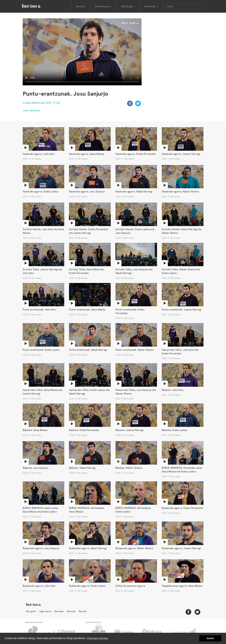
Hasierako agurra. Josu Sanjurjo (87, 192)
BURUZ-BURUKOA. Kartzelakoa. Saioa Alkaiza (87, 510)
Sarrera (80, 6)
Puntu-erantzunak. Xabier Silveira (135, 350)
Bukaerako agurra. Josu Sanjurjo (41, 548)
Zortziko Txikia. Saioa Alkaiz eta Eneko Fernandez (86, 271)
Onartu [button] (210, 638)
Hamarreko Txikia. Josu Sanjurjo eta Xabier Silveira (136, 392)
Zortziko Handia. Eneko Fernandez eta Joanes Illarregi (88, 231)
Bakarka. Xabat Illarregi (82, 468)
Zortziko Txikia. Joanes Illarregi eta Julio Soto (42, 271)
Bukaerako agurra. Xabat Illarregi (88, 548)
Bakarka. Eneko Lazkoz (175, 430)
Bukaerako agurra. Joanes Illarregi (181, 548)
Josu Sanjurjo (31, 110)
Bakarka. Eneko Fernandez (84, 430)
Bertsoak (59, 611)
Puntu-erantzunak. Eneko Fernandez (130, 311)
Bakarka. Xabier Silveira (129, 468)
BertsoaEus (36, 6)
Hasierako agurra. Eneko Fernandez (136, 154)
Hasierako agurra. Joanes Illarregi (181, 154)
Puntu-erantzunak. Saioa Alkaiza (87, 310)
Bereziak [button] (151, 6)
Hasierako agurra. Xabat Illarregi (134, 192)
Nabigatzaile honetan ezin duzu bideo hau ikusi (82, 52)
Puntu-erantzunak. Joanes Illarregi (182, 310)
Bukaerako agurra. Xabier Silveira (134, 548)
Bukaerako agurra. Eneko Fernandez (182, 508)
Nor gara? (31, 611)
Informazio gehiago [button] (97, 638)
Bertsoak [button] (128, 6)
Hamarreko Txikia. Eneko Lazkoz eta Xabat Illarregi (89, 392)
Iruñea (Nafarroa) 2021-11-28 (41, 103)
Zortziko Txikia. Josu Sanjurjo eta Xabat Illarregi (134, 271)
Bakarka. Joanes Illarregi (129, 430)
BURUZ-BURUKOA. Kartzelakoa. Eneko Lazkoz (133, 510)
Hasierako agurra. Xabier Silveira (180, 192)
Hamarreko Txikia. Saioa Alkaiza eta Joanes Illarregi (42, 392)
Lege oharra (45, 611)
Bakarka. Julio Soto (173, 390)
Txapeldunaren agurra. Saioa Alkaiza (182, 586)
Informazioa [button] (103, 6)
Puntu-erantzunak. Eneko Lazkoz (41, 350)
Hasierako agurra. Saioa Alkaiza (86, 154)
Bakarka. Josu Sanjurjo (35, 468)
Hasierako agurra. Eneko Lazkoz (41, 192)
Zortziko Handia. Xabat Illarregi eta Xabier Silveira (182, 231)
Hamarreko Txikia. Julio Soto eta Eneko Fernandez (180, 352)
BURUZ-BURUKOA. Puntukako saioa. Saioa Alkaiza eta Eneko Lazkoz (182, 470)
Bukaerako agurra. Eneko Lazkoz (87, 586)
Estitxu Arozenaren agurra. (131, 586)
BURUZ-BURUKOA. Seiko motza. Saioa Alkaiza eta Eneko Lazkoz (41, 510)
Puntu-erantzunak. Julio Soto (39, 310)
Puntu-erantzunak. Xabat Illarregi (88, 350)
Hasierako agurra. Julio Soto (39, 154)
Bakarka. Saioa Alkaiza (35, 430)
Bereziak (71, 611)
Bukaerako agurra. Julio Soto (39, 586)
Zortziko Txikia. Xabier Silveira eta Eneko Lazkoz (181, 271)
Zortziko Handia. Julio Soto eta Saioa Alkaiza (43, 231)
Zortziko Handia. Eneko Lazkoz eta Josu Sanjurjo (135, 231)
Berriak (83, 611)
